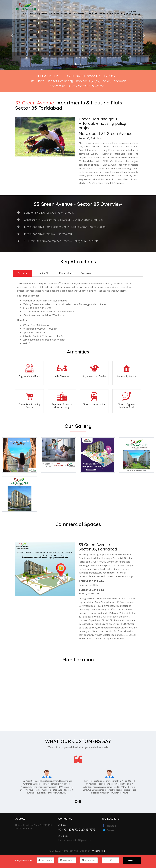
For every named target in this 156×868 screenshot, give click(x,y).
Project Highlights (38, 14)
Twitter (108, 830)
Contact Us (78, 14)
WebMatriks (99, 851)
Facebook (109, 826)
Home (25, 14)
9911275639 (131, 14)
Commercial (113, 14)
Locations (66, 14)
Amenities (54, 14)
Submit (132, 861)
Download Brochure (96, 14)
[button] (12, 35)
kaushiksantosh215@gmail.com (75, 840)
